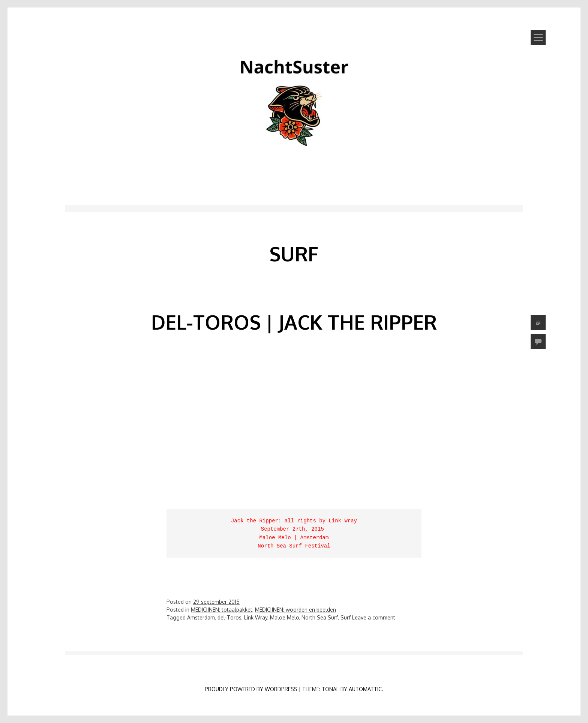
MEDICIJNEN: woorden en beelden (295, 610)
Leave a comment (374, 617)
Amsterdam (201, 617)
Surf (346, 617)
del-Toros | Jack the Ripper (294, 322)
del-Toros (229, 617)
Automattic (365, 689)
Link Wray (256, 617)
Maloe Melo (284, 617)
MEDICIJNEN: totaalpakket (222, 610)
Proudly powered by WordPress (251, 689)
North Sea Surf (320, 617)
